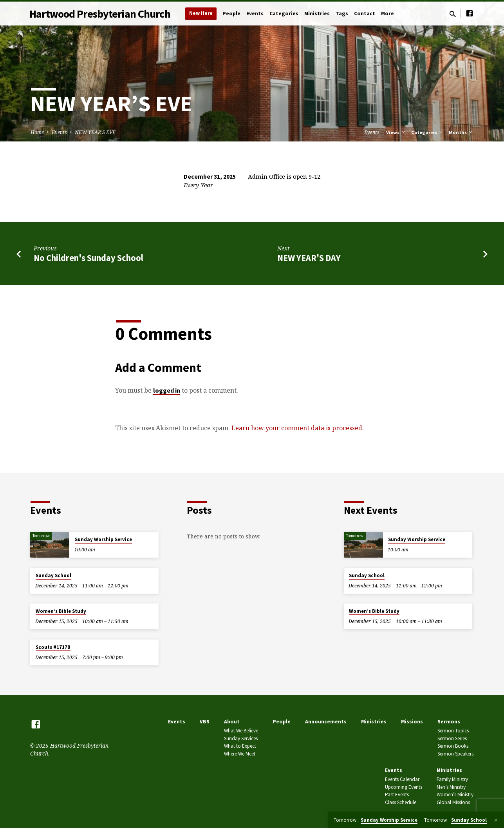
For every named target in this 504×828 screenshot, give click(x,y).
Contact (365, 14)
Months (461, 132)
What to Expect (240, 746)
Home (37, 132)
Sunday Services (241, 738)
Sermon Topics (453, 731)
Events (255, 14)
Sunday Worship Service (103, 539)
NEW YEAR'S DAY (309, 258)
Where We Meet (240, 754)
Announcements (326, 722)
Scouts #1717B (53, 647)
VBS (205, 722)
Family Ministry (452, 779)
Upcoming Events (404, 787)
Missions (412, 722)
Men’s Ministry (451, 787)
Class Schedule (401, 802)
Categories (284, 14)
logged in (167, 390)
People (231, 14)
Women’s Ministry (455, 794)
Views (396, 132)
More (387, 14)
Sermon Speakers (455, 754)
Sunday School (53, 575)
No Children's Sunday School (89, 258)
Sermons (449, 722)
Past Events (397, 794)
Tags (342, 14)
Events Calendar (402, 779)
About (232, 722)
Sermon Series (452, 738)
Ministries (317, 14)
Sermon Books (453, 746)
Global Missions (453, 802)
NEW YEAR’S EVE (95, 132)
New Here (201, 13)
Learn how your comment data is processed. (298, 428)
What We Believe (241, 731)
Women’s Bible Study (61, 611)
